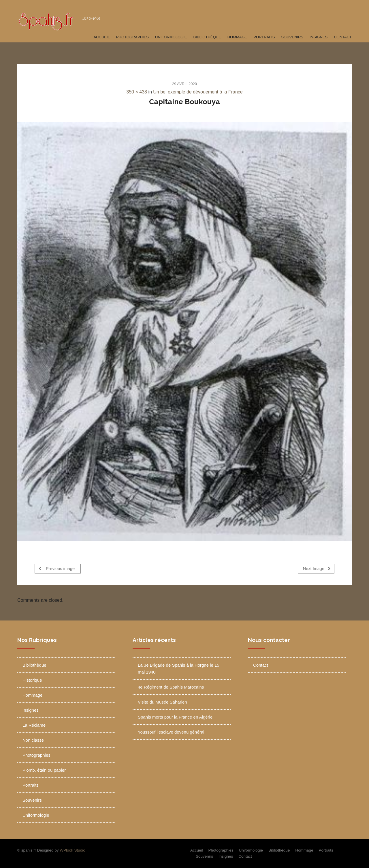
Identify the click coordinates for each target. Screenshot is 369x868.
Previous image (57, 568)
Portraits (264, 37)
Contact (343, 37)
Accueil (101, 37)
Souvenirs (292, 37)
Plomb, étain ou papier (44, 770)
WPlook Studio (73, 850)
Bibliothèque (207, 37)
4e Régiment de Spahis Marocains (171, 687)
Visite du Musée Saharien (162, 702)
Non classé (33, 740)
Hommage (237, 37)
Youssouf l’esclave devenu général (171, 732)
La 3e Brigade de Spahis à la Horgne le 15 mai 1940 (179, 669)
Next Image (317, 568)
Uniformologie (171, 37)
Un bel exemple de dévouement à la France (198, 92)
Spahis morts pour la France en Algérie (175, 717)
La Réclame (34, 725)
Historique (32, 680)
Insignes (319, 37)
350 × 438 (137, 92)
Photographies (132, 37)
